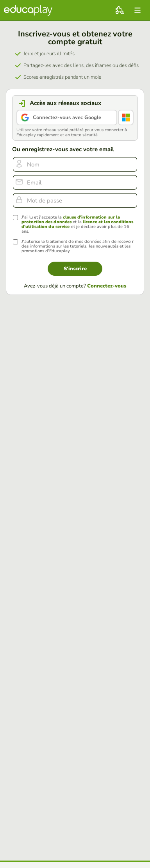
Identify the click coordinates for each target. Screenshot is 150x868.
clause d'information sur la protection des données (71, 220)
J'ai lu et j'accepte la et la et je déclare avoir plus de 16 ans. (77, 224)
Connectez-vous (107, 286)
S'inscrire (75, 269)
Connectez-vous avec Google (67, 118)
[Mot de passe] (75, 200)
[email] (75, 182)
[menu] (137, 10)
